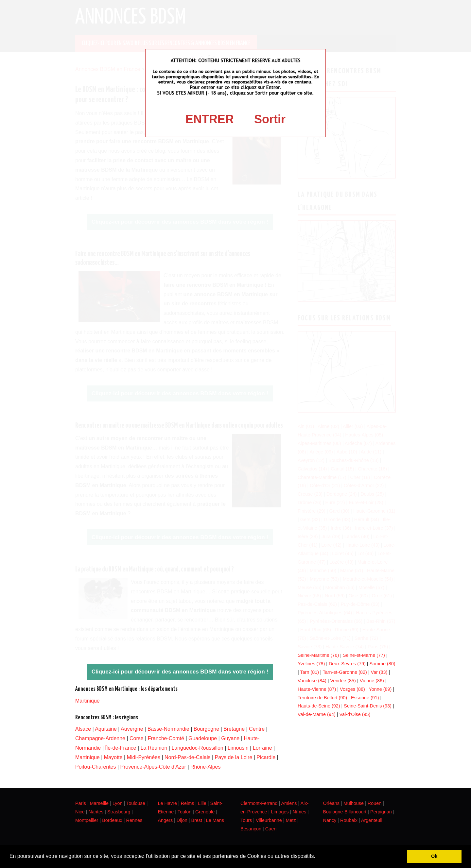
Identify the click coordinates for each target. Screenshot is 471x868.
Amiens (289, 803)
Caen (271, 829)
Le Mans (215, 820)
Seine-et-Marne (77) (364, 655)
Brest (197, 820)
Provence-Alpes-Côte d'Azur (153, 767)
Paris (81, 803)
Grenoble (205, 812)
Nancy (330, 820)
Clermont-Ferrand (259, 803)
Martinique (87, 701)
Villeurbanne (269, 820)
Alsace (83, 729)
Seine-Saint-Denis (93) (368, 706)
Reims (188, 803)
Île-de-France (121, 748)
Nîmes (300, 812)
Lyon (118, 803)
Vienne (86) (372, 681)
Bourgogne (206, 729)
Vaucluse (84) (312, 681)
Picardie (266, 757)
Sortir (270, 119)
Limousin (238, 748)
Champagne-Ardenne (100, 738)
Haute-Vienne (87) (317, 689)
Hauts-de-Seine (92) (319, 706)
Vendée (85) (343, 681)
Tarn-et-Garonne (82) (345, 672)
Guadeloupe (203, 738)
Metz (291, 820)
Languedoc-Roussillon (197, 748)
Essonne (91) (365, 698)
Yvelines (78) (311, 664)
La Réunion (154, 748)
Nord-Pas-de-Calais (188, 757)
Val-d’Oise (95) (355, 714)
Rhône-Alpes (206, 767)
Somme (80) (382, 664)
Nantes (96, 812)
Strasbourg (119, 812)
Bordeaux (112, 820)
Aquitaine (106, 729)
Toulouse (136, 803)
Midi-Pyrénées (144, 757)
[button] (318, 857)
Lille (202, 803)
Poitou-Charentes (96, 767)
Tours (246, 820)
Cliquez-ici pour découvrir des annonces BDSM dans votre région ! (180, 672)
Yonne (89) (380, 689)
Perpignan (381, 812)
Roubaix (349, 820)
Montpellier (87, 820)
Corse (137, 738)
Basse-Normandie (168, 729)
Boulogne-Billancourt (345, 812)
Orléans (331, 803)
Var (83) (379, 672)
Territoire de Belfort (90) (322, 698)
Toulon (184, 812)
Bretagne (234, 729)
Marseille (99, 803)
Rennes (134, 820)
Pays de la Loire (234, 757)
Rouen (375, 803)
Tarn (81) (309, 672)
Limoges (280, 812)
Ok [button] (434, 856)
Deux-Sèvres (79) (347, 664)
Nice (80, 812)
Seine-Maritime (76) (318, 655)
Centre (257, 729)
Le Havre (167, 803)
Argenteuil (372, 820)
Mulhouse (354, 803)
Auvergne (132, 729)
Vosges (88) (352, 689)
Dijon (182, 820)
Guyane (230, 738)
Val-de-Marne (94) (317, 714)
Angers (166, 820)
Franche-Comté (166, 738)
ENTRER (210, 119)
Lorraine (262, 748)
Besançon (251, 829)
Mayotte (113, 757)
